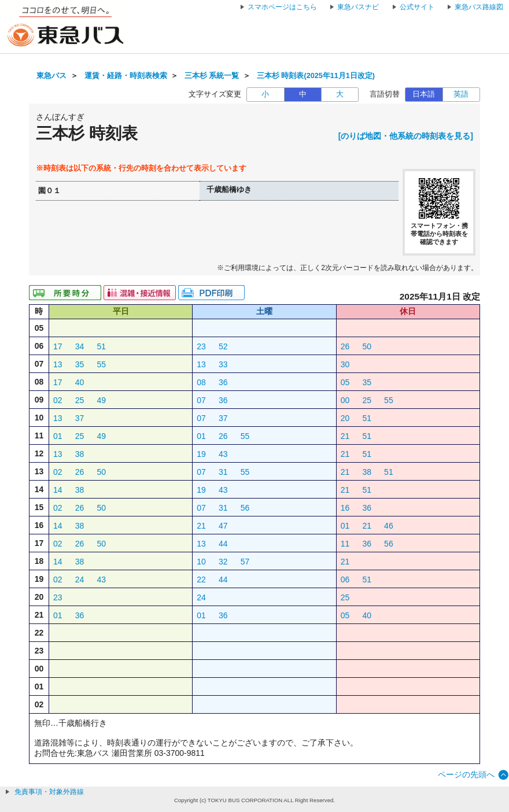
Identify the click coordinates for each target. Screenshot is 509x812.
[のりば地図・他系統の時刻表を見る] (406, 136)
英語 (461, 94)
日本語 (424, 94)
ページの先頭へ (466, 774)
